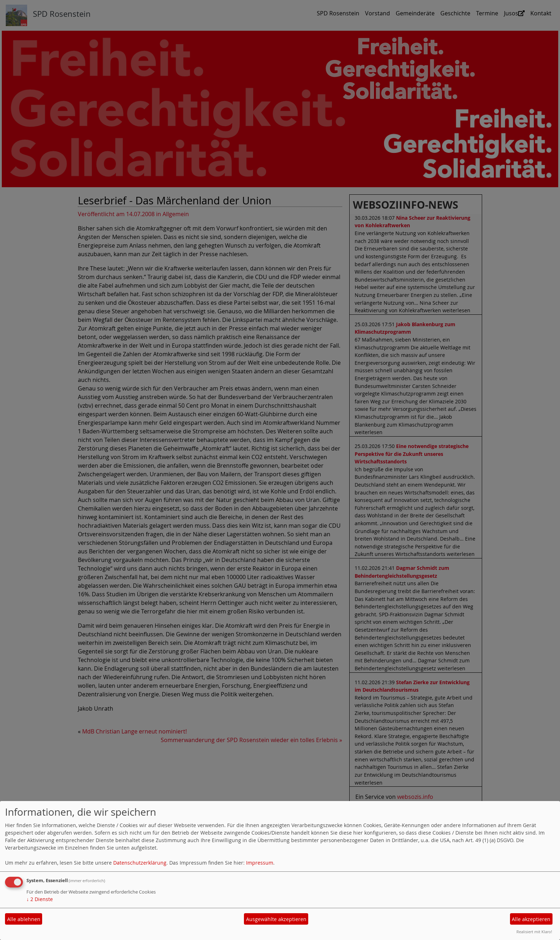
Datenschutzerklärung (140, 863)
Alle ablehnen (24, 919)
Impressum (260, 863)
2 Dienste (40, 899)
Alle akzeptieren (531, 919)
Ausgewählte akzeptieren (276, 919)
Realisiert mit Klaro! (534, 932)
